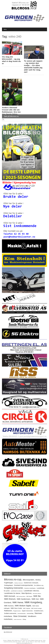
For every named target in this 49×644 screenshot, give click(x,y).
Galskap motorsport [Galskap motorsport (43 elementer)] (19, 583)
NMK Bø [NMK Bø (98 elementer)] (37, 596)
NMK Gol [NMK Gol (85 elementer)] (35, 599)
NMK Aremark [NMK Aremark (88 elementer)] (10, 596)
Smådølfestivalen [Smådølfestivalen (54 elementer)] (39, 611)
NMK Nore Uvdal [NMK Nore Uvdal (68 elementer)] (16, 608)
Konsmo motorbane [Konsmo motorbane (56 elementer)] (30, 588)
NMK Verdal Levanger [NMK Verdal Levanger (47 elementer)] (36, 608)
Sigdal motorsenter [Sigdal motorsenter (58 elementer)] (27, 611)
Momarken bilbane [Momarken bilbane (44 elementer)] (37, 593)
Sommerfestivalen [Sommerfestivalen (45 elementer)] (22, 614)
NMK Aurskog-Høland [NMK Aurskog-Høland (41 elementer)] (21, 596)
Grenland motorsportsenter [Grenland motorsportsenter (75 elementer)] (23, 585)
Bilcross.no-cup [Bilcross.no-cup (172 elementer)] (13, 579)
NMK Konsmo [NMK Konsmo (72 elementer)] (9, 606)
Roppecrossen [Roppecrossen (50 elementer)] (17, 611)
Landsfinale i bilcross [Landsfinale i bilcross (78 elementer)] (31, 591)
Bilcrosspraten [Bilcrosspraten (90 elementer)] (28, 580)
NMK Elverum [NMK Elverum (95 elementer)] (10, 599)
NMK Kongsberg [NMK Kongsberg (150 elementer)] (33, 602)
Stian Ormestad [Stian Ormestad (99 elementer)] (20, 616)
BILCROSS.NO (8, 632)
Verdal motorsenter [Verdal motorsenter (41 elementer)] (18, 619)
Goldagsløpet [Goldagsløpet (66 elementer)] (8, 585)
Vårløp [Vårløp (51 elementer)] (24, 619)
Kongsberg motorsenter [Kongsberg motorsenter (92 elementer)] (14, 588)
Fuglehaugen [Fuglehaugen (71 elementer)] (9, 583)
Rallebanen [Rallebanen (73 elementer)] (8, 611)
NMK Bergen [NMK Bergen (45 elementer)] (29, 596)
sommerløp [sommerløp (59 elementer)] (30, 613)
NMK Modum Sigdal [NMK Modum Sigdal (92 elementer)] (23, 606)
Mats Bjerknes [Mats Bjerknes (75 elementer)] (27, 593)
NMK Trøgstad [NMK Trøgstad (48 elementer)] (27, 608)
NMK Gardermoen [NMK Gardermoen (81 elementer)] (24, 599)
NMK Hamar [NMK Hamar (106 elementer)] (18, 602)
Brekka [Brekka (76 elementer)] (38, 580)
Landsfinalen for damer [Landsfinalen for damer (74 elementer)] (12, 593)
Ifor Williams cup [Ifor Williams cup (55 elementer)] (39, 585)
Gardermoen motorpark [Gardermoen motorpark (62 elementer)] (31, 583)
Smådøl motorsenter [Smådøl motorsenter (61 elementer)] (10, 613)
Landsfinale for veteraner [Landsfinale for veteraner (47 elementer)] (17, 591)
